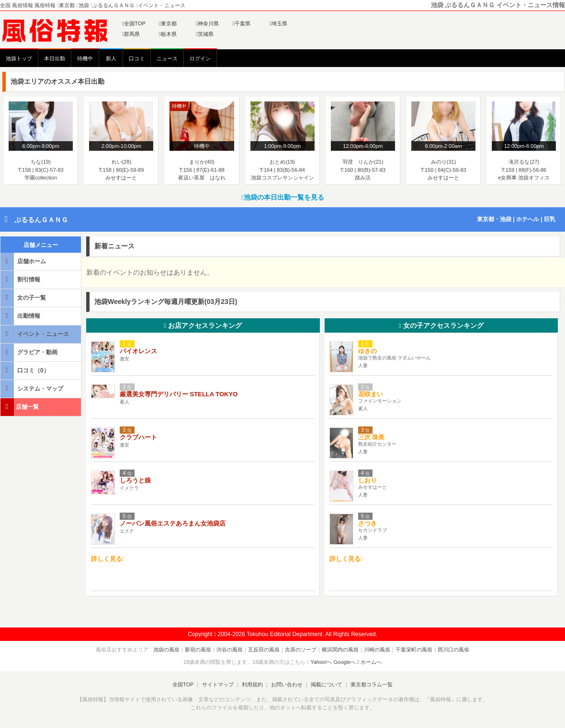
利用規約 (252, 684)
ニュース (167, 58)
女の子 (441, 325)
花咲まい (371, 394)
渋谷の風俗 (230, 650)
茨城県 (205, 34)
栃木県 (168, 34)
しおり (367, 480)
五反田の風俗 (264, 650)
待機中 (85, 58)
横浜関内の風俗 (340, 650)
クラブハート (138, 437)
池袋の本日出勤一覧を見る (282, 197)
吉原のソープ (301, 650)
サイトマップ (217, 684)
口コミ (137, 58)
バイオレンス (138, 351)
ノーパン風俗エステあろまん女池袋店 (173, 523)
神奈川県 (207, 23)
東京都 (168, 23)
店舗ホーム (24, 261)
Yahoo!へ (321, 662)
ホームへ (369, 662)
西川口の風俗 (453, 650)
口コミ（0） (26, 370)
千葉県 (242, 23)
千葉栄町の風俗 (414, 650)
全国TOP (134, 23)
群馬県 (131, 34)
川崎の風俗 (377, 650)
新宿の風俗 (198, 650)
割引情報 (21, 279)
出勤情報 (21, 316)
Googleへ (345, 662)
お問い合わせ (287, 684)
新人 (111, 58)
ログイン (200, 58)
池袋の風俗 (166, 650)
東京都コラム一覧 (372, 684)
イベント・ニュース (35, 334)
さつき (367, 523)
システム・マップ (33, 388)
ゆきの (367, 351)
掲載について (327, 684)
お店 (203, 325)
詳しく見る (108, 559)
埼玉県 (278, 23)
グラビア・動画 (30, 352)
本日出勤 (55, 58)
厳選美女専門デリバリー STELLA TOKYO (179, 394)
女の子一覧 (24, 297)
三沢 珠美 (372, 437)
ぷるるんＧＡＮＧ (41, 220)
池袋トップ (19, 58)
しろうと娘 (135, 480)
